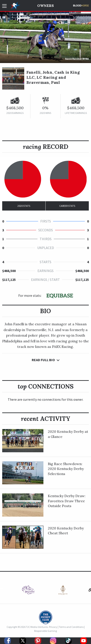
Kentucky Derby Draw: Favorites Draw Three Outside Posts (67, 501)
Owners (45, 6)
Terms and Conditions (71, 627)
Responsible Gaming (45, 631)
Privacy (53, 627)
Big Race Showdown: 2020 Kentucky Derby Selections (66, 469)
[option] (28, 591)
